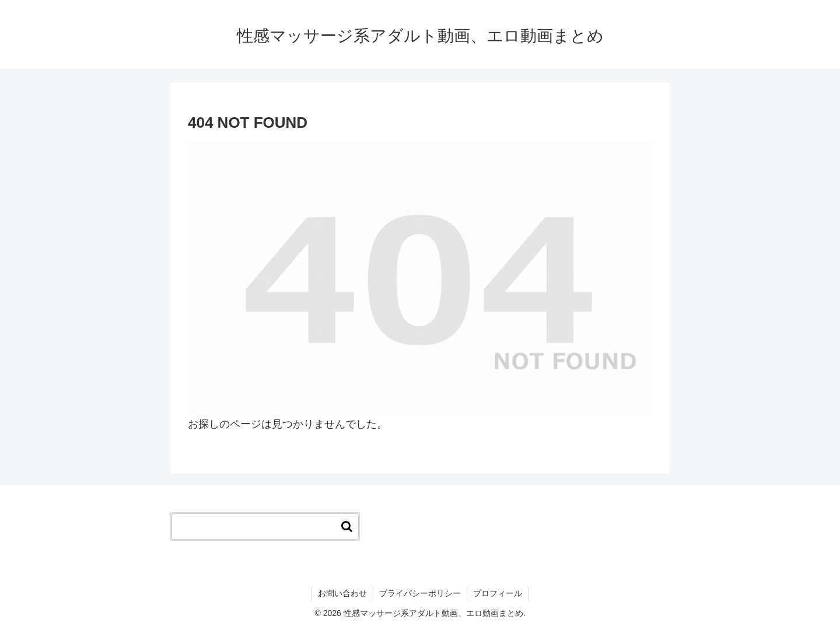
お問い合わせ (342, 593)
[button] (347, 526)
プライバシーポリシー (420, 593)
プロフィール (498, 593)
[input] (265, 526)
